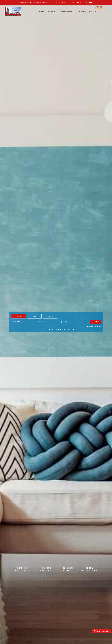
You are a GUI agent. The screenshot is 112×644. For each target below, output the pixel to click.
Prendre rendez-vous (101, 631)
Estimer (50, 316)
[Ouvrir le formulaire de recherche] (95, 322)
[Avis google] (102, 10)
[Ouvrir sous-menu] (45, 12)
